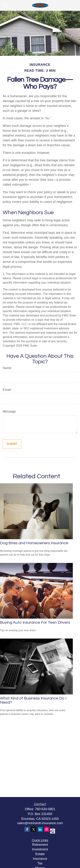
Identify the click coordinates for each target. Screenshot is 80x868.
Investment (40, 849)
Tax (40, 863)
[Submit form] (12, 444)
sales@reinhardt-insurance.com (40, 823)
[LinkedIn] (40, 829)
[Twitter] (34, 829)
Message (9, 411)
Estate (40, 854)
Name (7, 368)
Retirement (40, 845)
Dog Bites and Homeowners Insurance (34, 543)
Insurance (40, 859)
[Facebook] (27, 829)
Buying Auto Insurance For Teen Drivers (35, 622)
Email (7, 390)
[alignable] (52, 831)
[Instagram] (47, 829)
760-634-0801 (45, 809)
